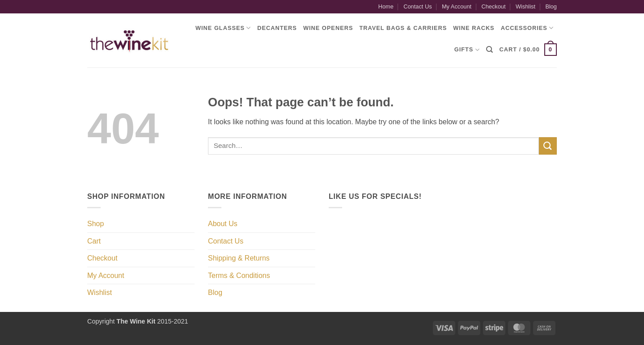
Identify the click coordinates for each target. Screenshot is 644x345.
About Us (223, 224)
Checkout (493, 6)
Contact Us (417, 6)
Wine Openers (328, 28)
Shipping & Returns (239, 258)
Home (386, 6)
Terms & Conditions (239, 276)
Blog (551, 6)
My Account (457, 6)
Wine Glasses (223, 28)
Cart (94, 241)
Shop (95, 224)
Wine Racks (474, 28)
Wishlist (525, 6)
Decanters (277, 28)
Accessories (527, 28)
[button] (528, 50)
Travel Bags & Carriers (403, 28)
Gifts (467, 50)
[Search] (490, 50)
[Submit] (548, 146)
